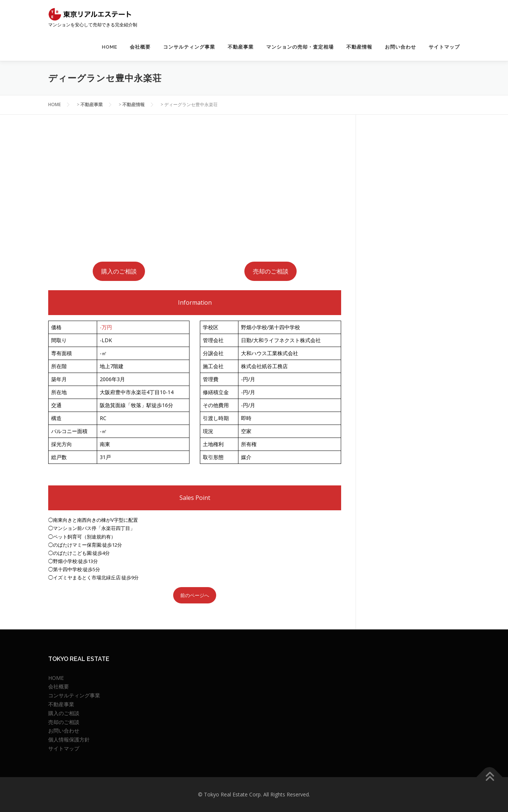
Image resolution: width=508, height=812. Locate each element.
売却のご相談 (271, 271)
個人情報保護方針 (69, 739)
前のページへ (195, 595)
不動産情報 (359, 47)
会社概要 (140, 47)
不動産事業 (241, 47)
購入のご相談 (119, 271)
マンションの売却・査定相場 (300, 47)
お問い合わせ (400, 47)
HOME (110, 47)
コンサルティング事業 (189, 47)
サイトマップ (444, 47)
